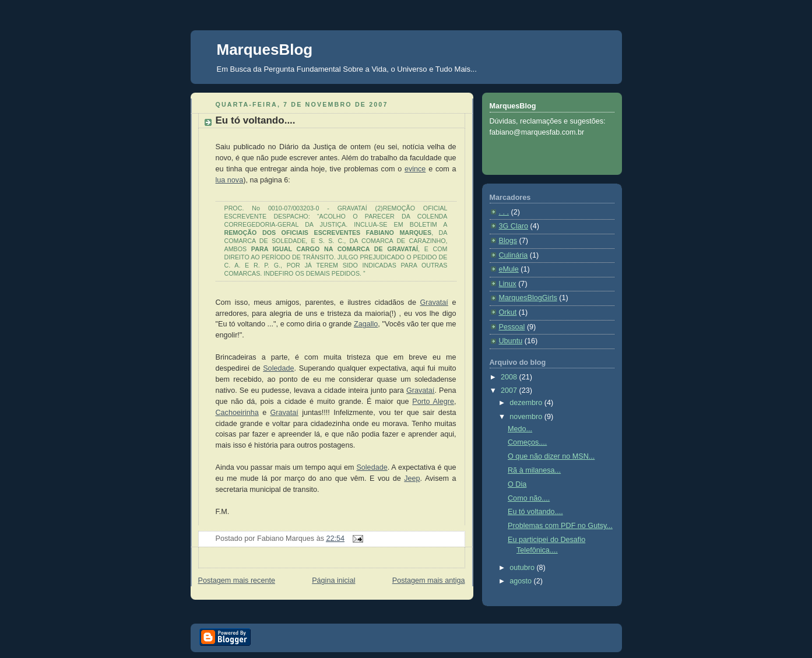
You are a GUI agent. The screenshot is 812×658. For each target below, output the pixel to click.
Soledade (278, 368)
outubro (523, 568)
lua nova (230, 180)
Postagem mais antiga (429, 580)
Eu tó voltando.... (256, 120)
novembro (527, 417)
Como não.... (529, 498)
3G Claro (514, 226)
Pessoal (512, 327)
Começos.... (527, 442)
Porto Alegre (433, 402)
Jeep (412, 478)
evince (415, 169)
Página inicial (333, 580)
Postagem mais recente (237, 580)
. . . (504, 212)
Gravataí (434, 302)
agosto (521, 581)
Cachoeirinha (237, 413)
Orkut (508, 312)
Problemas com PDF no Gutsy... (560, 526)
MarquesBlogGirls (528, 298)
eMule (509, 269)
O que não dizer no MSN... (551, 456)
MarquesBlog (265, 50)
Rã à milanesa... (534, 470)
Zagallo (366, 324)
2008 (510, 377)
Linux (508, 284)
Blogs (508, 241)
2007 (510, 390)
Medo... (520, 429)
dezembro (527, 403)
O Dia (517, 484)
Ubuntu (511, 341)
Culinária (514, 255)
